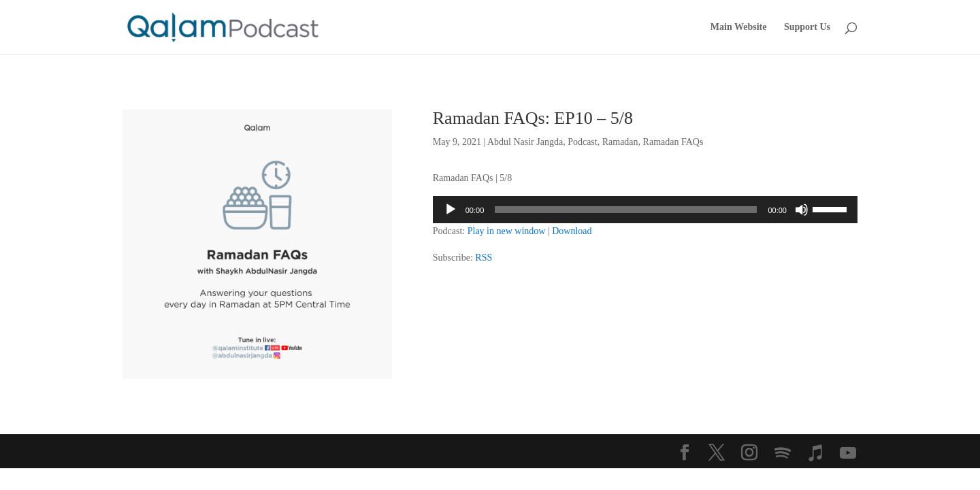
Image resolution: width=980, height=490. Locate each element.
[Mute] (802, 210)
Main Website (739, 27)
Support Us (807, 27)
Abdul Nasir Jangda (525, 142)
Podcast (583, 142)
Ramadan (620, 142)
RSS (484, 258)
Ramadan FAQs (673, 142)
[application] (645, 210)
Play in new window (507, 231)
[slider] (626, 210)
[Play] (451, 210)
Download (572, 231)
